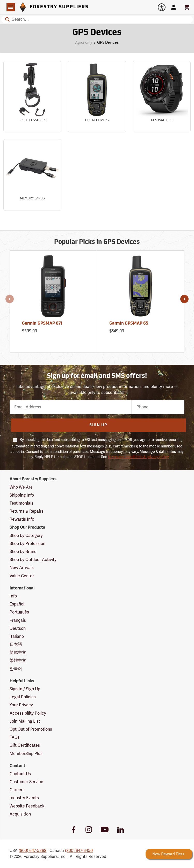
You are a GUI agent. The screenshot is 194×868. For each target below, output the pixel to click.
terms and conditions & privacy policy (138, 457)
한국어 (16, 669)
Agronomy (84, 43)
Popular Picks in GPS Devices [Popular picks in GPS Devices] (97, 242)
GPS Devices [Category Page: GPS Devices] (97, 33)
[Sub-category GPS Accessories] (32, 97)
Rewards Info (22, 519)
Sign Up (98, 425)
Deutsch (18, 628)
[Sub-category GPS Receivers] (97, 97)
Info (13, 596)
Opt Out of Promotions (31, 729)
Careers (17, 790)
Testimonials (21, 503)
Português (19, 612)
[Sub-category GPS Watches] (162, 97)
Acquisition (20, 814)
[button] (10, 299)
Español (17, 604)
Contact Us (20, 774)
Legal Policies (23, 697)
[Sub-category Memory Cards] (32, 175)
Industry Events (24, 798)
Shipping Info (22, 495)
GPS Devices (108, 43)
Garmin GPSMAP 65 (129, 324)
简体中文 (18, 653)
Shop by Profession (27, 544)
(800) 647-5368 (33, 851)
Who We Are (21, 487)
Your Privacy (21, 705)
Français (18, 620)
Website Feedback (27, 806)
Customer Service (26, 782)
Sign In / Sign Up (25, 689)
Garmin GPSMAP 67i (42, 324)
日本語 (16, 645)
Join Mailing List (25, 721)
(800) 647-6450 (79, 851)
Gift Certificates (25, 745)
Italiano (17, 637)
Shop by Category (26, 536)
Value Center (22, 576)
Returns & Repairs (27, 511)
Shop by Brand (23, 552)
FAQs (15, 737)
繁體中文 (18, 661)
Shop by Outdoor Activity (33, 560)
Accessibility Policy (28, 713)
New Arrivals (22, 568)
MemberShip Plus (26, 754)
